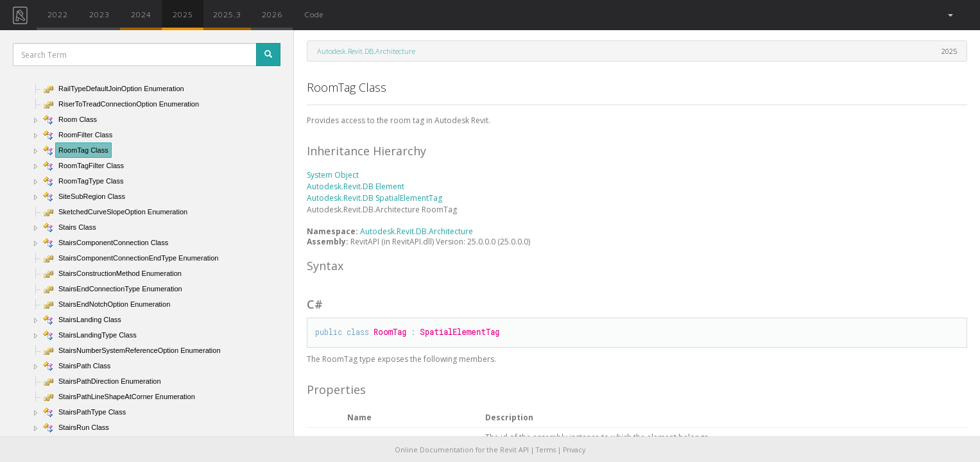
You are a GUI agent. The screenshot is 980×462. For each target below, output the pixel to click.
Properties (336, 389)
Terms (546, 450)
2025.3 (227, 14)
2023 (99, 14)
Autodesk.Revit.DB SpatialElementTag (374, 198)
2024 (141, 14)
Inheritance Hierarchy (366, 151)
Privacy (574, 450)
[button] (950, 15)
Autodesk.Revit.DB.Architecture (366, 51)
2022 (58, 14)
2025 (183, 14)
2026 (272, 14)
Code (314, 14)
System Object (333, 175)
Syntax (325, 266)
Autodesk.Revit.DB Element (356, 186)
